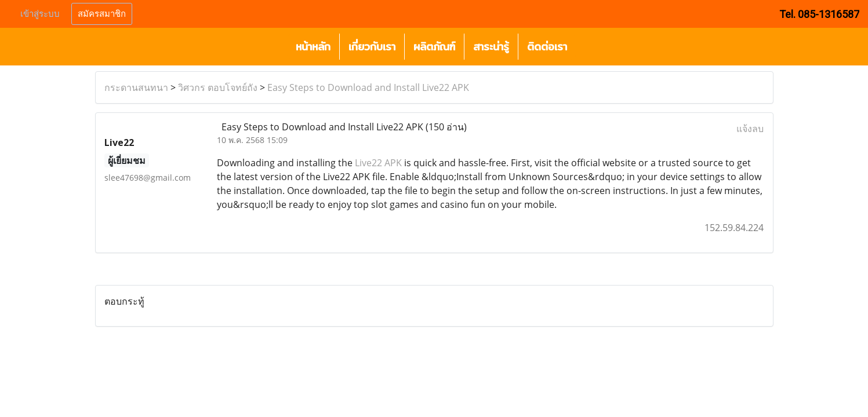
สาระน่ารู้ (491, 47)
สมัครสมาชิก (102, 14)
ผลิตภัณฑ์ (434, 47)
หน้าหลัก (313, 47)
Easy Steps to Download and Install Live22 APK (368, 87)
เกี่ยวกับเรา (372, 47)
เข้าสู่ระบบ (40, 14)
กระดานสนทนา (136, 87)
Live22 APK (378, 163)
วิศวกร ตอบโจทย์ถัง (218, 87)
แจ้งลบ (750, 129)
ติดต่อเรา (547, 47)
